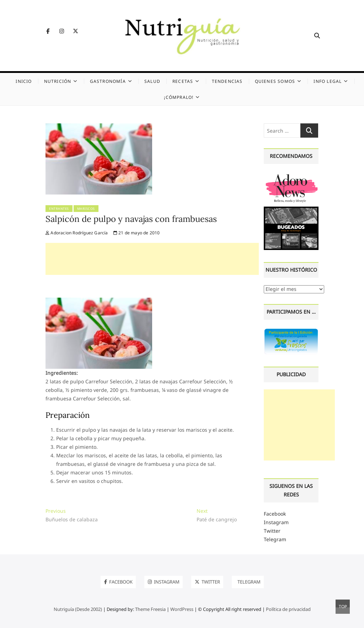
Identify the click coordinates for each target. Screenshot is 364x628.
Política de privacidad (288, 609)
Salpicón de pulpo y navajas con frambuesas (131, 219)
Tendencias (227, 81)
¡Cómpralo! (179, 97)
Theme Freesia (150, 609)
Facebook (275, 514)
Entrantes (59, 209)
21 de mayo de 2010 (137, 233)
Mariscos (86, 209)
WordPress (182, 609)
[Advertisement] (152, 259)
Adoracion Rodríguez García (77, 233)
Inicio (24, 81)
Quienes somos (275, 81)
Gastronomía (108, 81)
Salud (152, 81)
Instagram (276, 522)
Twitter (272, 531)
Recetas (183, 81)
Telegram (275, 539)
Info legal (328, 81)
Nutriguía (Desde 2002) (78, 609)
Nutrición (58, 81)
